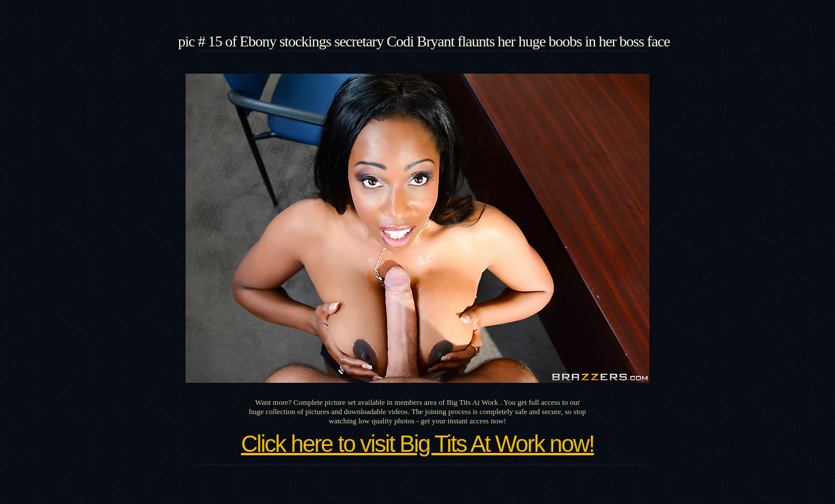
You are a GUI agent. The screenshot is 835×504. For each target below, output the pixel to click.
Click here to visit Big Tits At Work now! (418, 444)
